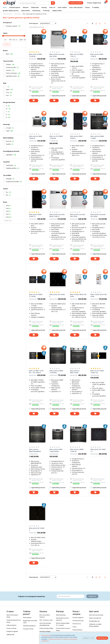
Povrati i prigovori (78, 617)
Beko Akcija (17, 14)
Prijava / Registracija (93, 3)
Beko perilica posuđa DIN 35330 (78, 215)
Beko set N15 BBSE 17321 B (77, 55)
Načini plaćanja (61, 615)
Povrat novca (77, 624)
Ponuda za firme (28, 629)
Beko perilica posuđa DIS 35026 (98, 215)
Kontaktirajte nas (94, 621)
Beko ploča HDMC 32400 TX (35, 215)
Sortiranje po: (34, 23)
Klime (5, 7)
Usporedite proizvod (37, 96)
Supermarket (25, 10)
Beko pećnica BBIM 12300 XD (77, 450)
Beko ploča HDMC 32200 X (76, 137)
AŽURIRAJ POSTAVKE (88, 638)
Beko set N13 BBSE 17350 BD (56, 137)
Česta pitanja (27, 617)
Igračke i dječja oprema (11, 10)
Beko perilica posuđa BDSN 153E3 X (57, 215)
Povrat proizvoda (78, 621)
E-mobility (96, 7)
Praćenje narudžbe (76, 3)
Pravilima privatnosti (55, 639)
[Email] (70, 596)
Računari (26, 7)
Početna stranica (7, 14)
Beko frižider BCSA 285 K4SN (99, 295)
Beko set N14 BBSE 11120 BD (36, 295)
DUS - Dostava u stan (46, 620)
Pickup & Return (77, 630)
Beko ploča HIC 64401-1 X (98, 450)
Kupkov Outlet (57, 10)
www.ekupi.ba (46, 635)
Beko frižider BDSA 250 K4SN (78, 295)
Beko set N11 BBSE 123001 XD (97, 372)
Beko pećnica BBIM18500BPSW (35, 450)
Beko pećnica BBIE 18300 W (36, 137)
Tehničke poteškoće (29, 626)
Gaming (44, 7)
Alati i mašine (62, 7)
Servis (75, 627)
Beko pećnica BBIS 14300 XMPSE (56, 450)
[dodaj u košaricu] (34, 101)
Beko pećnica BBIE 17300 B (97, 55)
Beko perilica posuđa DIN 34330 (57, 55)
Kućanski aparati (15, 7)
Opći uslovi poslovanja (96, 615)
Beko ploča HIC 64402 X (37, 529)
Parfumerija (36, 10)
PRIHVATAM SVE (102, 638)
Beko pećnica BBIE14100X (75, 372)
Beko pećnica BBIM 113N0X (97, 137)
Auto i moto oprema (76, 7)
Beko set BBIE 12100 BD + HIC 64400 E (36, 372)
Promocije (46, 10)
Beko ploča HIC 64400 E (57, 295)
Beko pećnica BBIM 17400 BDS (56, 372)
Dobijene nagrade (12, 631)
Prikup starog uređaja (46, 628)
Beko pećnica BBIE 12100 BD (35, 55)
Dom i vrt (52, 7)
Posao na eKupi (11, 628)
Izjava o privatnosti (95, 618)
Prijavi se (92, 596)
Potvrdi (7, 44)
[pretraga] (53, 3)
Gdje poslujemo (11, 625)
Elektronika (35, 7)
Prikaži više (8, 221)
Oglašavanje (10, 634)
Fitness (87, 7)
